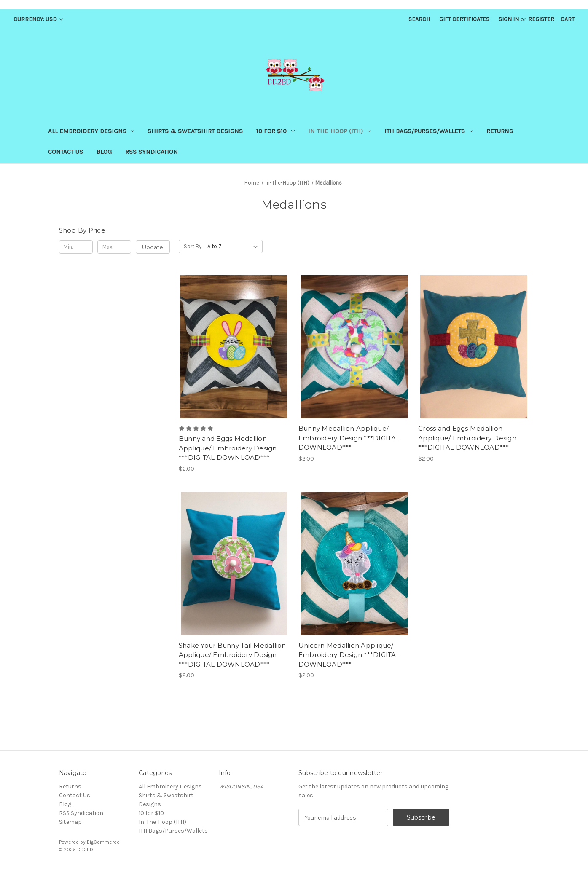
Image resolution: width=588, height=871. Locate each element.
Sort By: (193, 246)
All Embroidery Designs (91, 131)
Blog (104, 152)
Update (153, 247)
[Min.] (76, 247)
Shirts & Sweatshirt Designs (195, 131)
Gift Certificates (464, 19)
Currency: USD (38, 19)
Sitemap (70, 822)
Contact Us (66, 152)
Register (541, 19)
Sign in (509, 19)
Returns (500, 131)
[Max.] (114, 247)
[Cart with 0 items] (568, 19)
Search (419, 19)
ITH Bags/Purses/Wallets (429, 131)
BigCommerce (103, 842)
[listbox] (234, 247)
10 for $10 (275, 131)
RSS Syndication (152, 152)
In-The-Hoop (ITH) (340, 131)
